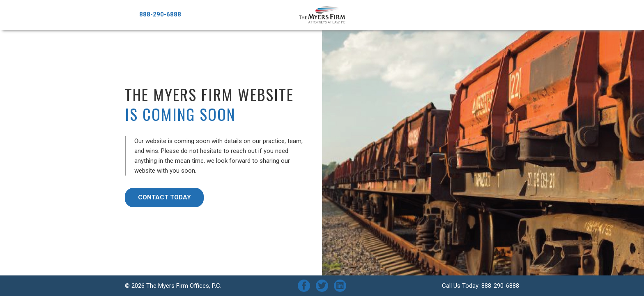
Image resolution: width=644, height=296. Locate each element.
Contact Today (164, 197)
